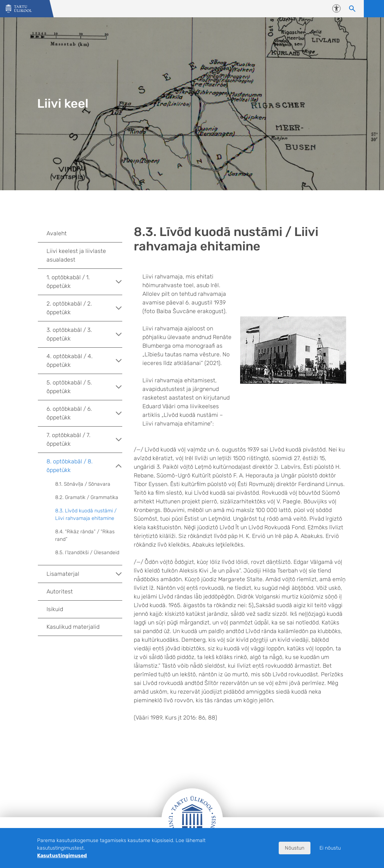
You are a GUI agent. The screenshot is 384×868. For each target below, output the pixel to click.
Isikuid (55, 609)
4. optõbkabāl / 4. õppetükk (84, 360)
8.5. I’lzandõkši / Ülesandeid (87, 553)
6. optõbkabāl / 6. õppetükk (84, 413)
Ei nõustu (330, 848)
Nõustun (295, 848)
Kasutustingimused (62, 856)
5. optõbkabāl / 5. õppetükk (84, 387)
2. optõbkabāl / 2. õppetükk (84, 308)
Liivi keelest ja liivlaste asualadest (76, 255)
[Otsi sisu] (352, 9)
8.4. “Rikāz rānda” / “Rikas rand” (85, 535)
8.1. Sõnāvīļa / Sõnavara (83, 484)
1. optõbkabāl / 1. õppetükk (84, 282)
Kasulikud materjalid (73, 627)
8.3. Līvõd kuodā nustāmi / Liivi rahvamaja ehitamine (86, 515)
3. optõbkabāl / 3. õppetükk (84, 334)
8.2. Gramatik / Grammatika (87, 497)
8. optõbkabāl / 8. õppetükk (84, 466)
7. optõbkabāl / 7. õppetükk (84, 439)
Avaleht (57, 233)
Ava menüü (374, 9)
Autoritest (60, 591)
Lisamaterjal (84, 574)
